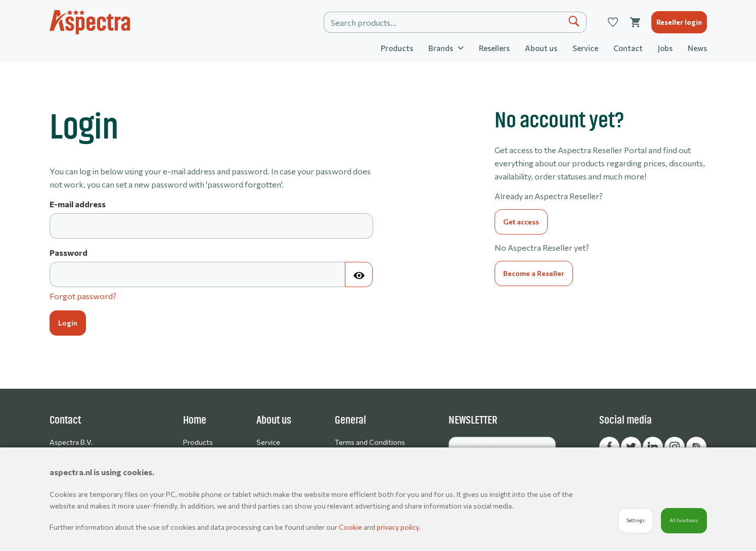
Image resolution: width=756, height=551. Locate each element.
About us (541, 48)
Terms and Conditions (370, 442)
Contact (628, 48)
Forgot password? (83, 296)
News (697, 48)
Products (397, 48)
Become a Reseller (534, 273)
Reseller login (679, 22)
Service (585, 48)
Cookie (351, 527)
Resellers (494, 48)
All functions (684, 520)
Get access (521, 222)
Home (195, 420)
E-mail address (78, 204)
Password (69, 252)
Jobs (665, 48)
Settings (636, 520)
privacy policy (398, 527)
